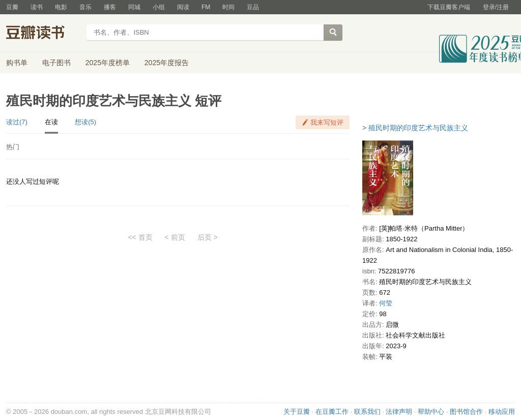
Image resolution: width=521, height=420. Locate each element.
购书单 (17, 63)
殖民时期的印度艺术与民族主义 (418, 128)
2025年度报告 (167, 63)
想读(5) (85, 122)
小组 (159, 7)
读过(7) (17, 122)
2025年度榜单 (108, 63)
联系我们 (367, 412)
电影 (61, 7)
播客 (110, 7)
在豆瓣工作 (332, 412)
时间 (228, 7)
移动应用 (502, 412)
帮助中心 (431, 412)
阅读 (183, 7)
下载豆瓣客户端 (449, 7)
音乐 (85, 7)
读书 (37, 7)
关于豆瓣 (297, 412)
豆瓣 (12, 7)
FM (206, 7)
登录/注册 (496, 7)
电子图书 (56, 63)
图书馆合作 (466, 412)
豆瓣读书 (43, 34)
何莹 (386, 303)
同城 (134, 7)
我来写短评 (327, 122)
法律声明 (399, 412)
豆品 (253, 7)
